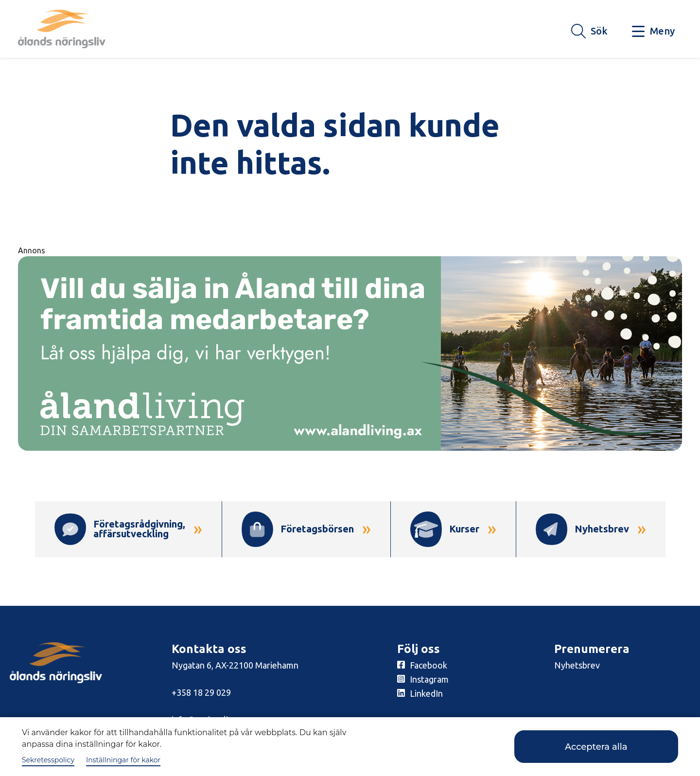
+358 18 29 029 (201, 692)
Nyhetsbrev (577, 665)
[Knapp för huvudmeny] (653, 32)
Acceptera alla (596, 747)
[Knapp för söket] (589, 32)
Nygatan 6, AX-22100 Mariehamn (235, 665)
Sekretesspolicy (48, 760)
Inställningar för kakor (123, 760)
